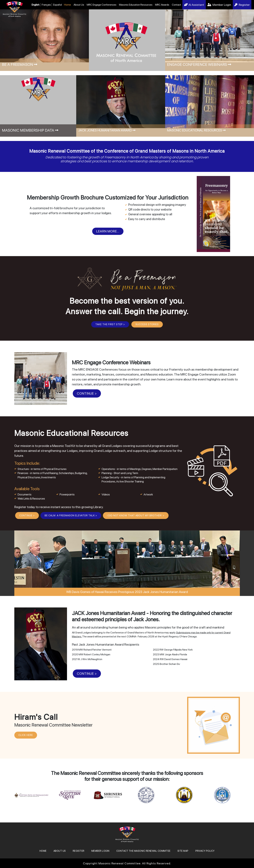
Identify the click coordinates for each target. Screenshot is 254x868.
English (35, 5)
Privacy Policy (205, 851)
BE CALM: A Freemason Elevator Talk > (71, 516)
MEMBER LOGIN (100, 851)
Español (58, 5)
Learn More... (108, 231)
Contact (176, 5)
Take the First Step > (110, 324)
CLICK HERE (26, 735)
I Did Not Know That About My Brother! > (136, 516)
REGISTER (79, 851)
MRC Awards (162, 5)
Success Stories (147, 324)
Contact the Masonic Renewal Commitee (143, 851)
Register (242, 5)
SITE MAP (183, 851)
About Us (79, 5)
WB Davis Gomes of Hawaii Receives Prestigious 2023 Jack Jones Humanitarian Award (127, 592)
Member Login (219, 5)
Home (67, 5)
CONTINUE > (87, 393)
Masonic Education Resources (136, 5)
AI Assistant (194, 5)
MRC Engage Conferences (102, 5)
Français (46, 5)
